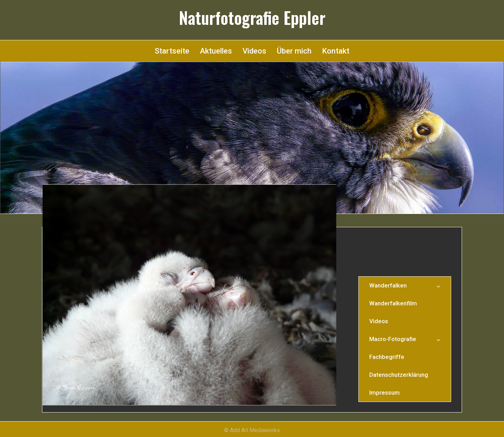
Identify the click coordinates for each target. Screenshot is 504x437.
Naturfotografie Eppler (252, 18)
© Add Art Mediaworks (252, 430)
